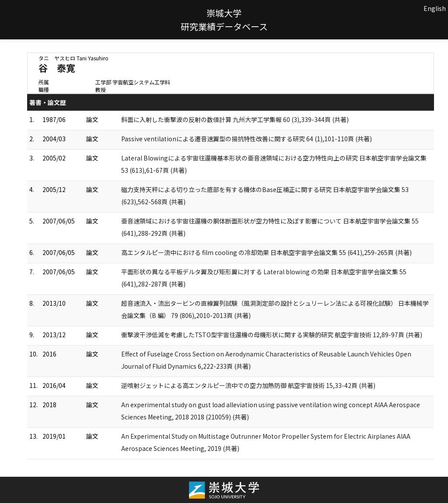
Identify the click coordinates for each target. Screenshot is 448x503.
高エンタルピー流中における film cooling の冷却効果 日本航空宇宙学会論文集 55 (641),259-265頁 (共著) (266, 252)
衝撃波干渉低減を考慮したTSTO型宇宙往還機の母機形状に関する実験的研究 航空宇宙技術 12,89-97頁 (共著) (272, 335)
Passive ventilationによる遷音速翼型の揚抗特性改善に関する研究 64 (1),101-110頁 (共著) (247, 139)
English (435, 8)
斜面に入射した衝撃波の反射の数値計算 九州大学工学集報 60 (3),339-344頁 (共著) (235, 119)
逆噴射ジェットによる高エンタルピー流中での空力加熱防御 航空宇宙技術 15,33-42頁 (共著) (248, 385)
